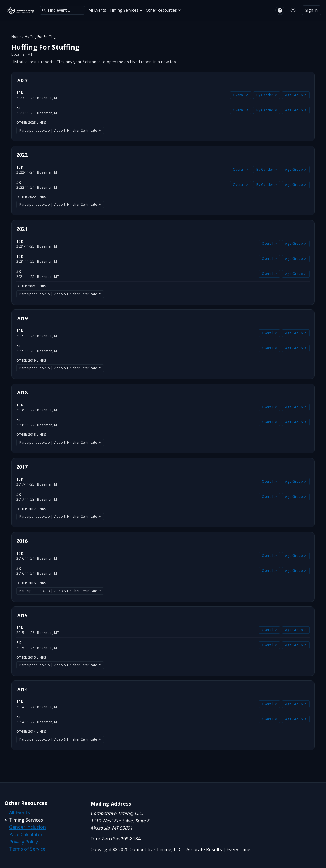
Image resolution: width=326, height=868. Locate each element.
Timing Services (126, 10)
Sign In (311, 10)
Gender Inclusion (27, 827)
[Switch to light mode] (293, 10)
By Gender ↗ (267, 95)
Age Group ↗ (296, 95)
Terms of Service (27, 849)
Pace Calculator (26, 834)
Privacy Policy (23, 842)
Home (16, 37)
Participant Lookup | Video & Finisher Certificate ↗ (60, 130)
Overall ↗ (241, 95)
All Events (97, 10)
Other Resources (163, 10)
